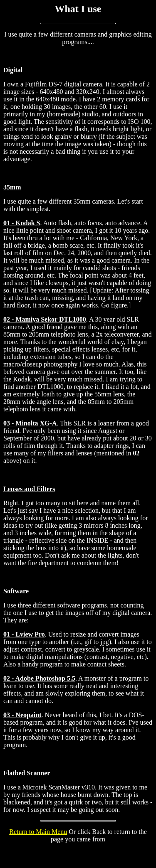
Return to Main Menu (38, 832)
